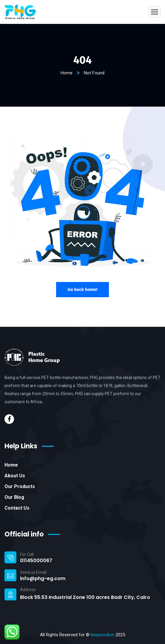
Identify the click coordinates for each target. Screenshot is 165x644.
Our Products (20, 486)
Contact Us (17, 508)
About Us (15, 476)
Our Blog (14, 497)
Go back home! (82, 289)
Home (67, 73)
